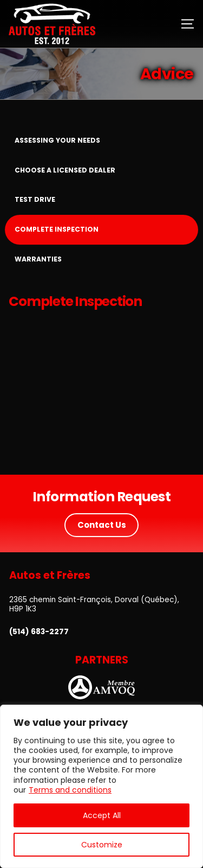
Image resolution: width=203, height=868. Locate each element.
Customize (102, 845)
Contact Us (102, 525)
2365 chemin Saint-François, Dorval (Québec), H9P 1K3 (94, 605)
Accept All (102, 815)
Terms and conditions (70, 790)
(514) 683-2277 (39, 632)
